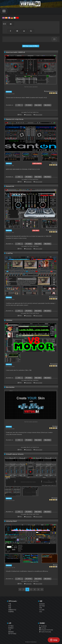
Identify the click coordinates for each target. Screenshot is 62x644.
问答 (41, 608)
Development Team (52, 91)
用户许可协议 (12, 634)
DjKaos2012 (54, 297)
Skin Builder (10, 387)
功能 (10, 608)
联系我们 (11, 628)
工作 (10, 630)
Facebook (43, 626)
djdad (56, 426)
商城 (10, 606)
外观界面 (11, 612)
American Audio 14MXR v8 (15, 52)
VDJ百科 (42, 610)
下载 (10, 604)
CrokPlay (9, 253)
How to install (39, 115)
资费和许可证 (12, 610)
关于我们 (11, 626)
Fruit (56, 565)
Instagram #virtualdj (46, 630)
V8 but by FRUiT (11, 521)
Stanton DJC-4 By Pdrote (15, 119)
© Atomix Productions (31, 642)
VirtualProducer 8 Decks (15, 454)
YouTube (43, 628)
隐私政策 (11, 632)
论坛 (41, 612)
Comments (29, 115)
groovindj (55, 364)
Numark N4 (10, 186)
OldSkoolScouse (53, 230)
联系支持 (42, 604)
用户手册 (42, 606)
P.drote (55, 163)
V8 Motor (9, 320)
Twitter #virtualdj (45, 632)
